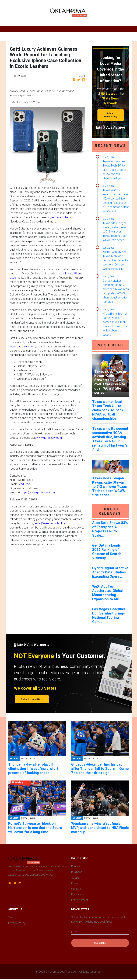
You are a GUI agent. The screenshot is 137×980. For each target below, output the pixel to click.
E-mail (75, 932)
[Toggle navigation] (68, 29)
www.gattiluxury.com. (49, 438)
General (76, 889)
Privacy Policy (17, 923)
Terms (12, 917)
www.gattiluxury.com (22, 346)
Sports (75, 878)
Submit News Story (111, 115)
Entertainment (80, 900)
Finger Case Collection (60, 217)
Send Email (24, 484)
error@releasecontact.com (51, 523)
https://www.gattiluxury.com (38, 492)
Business (77, 872)
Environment (79, 894)
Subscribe (100, 943)
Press (75, 883)
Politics (76, 866)
